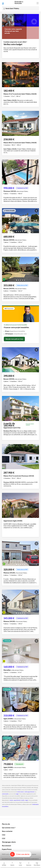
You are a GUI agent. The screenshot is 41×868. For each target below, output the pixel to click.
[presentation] (4, 172)
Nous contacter (7, 831)
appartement (17, 800)
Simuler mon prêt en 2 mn (14, 339)
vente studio (5, 794)
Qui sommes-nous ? (9, 828)
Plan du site (6, 824)
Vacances (29, 864)
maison (11, 800)
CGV (4, 838)
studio (23, 800)
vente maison (20, 792)
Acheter (4, 864)
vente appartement (29, 792)
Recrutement (7, 846)
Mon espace (37, 864)
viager (17, 794)
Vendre (12, 864)
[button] (17, 182)
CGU (4, 835)
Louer (21, 864)
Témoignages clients (9, 842)
